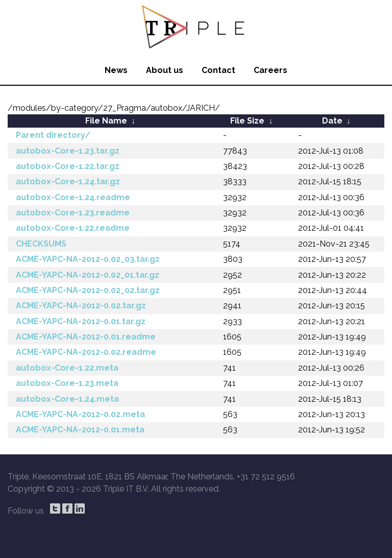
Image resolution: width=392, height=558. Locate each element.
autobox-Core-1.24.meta (67, 399)
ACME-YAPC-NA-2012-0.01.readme (86, 337)
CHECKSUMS (41, 244)
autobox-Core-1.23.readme (73, 213)
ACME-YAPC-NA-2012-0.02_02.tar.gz (88, 290)
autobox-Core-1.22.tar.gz (68, 166)
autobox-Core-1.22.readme (73, 228)
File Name (106, 121)
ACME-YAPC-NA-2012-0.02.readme (86, 352)
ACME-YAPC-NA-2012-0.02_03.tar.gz (88, 259)
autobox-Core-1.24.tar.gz (68, 181)
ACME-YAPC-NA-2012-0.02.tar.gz (81, 306)
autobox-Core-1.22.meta (67, 368)
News (116, 70)
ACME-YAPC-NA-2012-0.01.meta (80, 430)
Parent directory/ (53, 135)
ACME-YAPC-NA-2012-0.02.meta (80, 414)
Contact (218, 70)
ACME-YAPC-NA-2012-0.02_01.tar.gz (88, 275)
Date (332, 121)
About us (165, 70)
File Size (247, 121)
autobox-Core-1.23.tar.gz (68, 151)
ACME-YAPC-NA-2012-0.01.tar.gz (81, 321)
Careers (271, 70)
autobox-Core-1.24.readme (73, 197)
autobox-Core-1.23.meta (67, 383)
